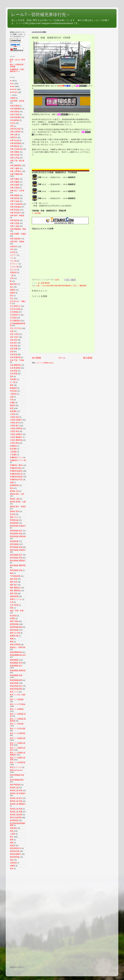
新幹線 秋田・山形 (17, 494)
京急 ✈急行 (14, 337)
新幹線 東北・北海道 (18, 507)
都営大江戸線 (15, 633)
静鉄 (12, 573)
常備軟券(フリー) (16, 457)
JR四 (12, 126)
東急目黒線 (14, 683)
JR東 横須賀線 (15, 143)
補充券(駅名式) (16, 848)
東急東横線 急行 (16, 666)
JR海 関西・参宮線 (17, 101)
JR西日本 (14, 137)
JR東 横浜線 (15, 146)
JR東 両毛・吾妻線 (17, 242)
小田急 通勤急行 (16, 437)
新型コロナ (14, 517)
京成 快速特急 (15, 357)
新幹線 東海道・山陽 (18, 502)
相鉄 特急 (14, 593)
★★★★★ (14, 92)
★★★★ (13, 89)
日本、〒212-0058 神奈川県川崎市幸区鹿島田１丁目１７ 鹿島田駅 (61, 286)
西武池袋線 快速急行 (18, 550)
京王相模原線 (15, 321)
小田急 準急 (14, 431)
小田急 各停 (14, 423)
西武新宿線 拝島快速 (18, 537)
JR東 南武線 (45, 283)
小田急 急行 (14, 426)
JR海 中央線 (15, 114)
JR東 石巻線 (15, 188)
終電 (12, 408)
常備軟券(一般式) (16, 465)
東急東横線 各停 (16, 663)
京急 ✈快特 (14, 334)
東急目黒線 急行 (16, 686)
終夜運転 (13, 411)
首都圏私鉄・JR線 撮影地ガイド (18, 70)
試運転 (12, 403)
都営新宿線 (14, 624)
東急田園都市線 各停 (18, 655)
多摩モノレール (16, 599)
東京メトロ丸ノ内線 (18, 695)
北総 (12, 860)
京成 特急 (14, 371)
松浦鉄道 (13, 446)
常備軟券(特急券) (16, 477)
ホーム (62, 358)
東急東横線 (14, 660)
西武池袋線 (14, 544)
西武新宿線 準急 (16, 534)
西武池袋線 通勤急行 (18, 561)
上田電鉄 (13, 452)
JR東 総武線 (15, 198)
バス (12, 258)
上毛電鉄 (13, 455)
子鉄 (12, 400)
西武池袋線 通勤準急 (18, 565)
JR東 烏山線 (15, 140)
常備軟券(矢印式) (16, 480)
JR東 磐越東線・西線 (18, 229)
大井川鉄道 (14, 605)
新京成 (12, 514)
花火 (12, 287)
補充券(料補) (15, 857)
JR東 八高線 (15, 226)
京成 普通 (14, 374)
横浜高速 (13, 284)
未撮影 (12, 866)
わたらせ (13, 270)
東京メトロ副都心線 (18, 738)
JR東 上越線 (15, 168)
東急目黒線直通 (16, 689)
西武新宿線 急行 (16, 531)
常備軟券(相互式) (16, 474)
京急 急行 (14, 343)
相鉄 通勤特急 (15, 591)
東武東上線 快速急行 (18, 793)
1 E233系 (36, 213)
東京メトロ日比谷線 (18, 729)
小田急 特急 (14, 443)
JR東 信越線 (15, 182)
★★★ (12, 86)
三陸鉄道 (13, 394)
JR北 (12, 249)
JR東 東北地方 (15, 213)
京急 (12, 331)
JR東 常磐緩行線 (16, 174)
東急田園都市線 (16, 652)
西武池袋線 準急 (16, 558)
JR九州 (13, 123)
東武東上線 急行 (16, 798)
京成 (12, 352)
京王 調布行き (15, 306)
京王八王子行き (16, 328)
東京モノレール (16, 767)
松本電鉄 (13, 449)
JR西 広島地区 (15, 132)
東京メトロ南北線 (17, 724)
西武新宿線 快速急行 (18, 526)
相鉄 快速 (14, 579)
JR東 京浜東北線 (16, 149)
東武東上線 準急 (16, 801)
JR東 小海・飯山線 (17, 161)
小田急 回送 (14, 417)
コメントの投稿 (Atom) (45, 363)
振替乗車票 (14, 485)
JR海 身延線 (15, 112)
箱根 (12, 843)
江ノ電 (12, 382)
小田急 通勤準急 (16, 440)
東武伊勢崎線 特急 (17, 775)
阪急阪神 (13, 388)
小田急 (12, 414)
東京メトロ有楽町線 (18, 763)
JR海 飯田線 (15, 120)
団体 (12, 608)
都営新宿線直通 (16, 627)
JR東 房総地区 (15, 239)
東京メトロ (14, 692)
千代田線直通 (15, 576)
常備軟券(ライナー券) (18, 460)
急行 (12, 296)
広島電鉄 (13, 379)
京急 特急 (14, 346)
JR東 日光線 (15, 223)
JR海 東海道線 (15, 117)
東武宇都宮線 (15, 785)
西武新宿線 (14, 523)
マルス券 (13, 261)
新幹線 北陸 (14, 511)
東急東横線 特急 (16, 675)
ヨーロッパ (14, 264)
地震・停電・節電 (17, 611)
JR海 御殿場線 (15, 109)
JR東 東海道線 (15, 207)
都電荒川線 (14, 636)
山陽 (12, 397)
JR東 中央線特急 (16, 204)
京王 (12, 298)
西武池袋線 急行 (16, 555)
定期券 (12, 618)
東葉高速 (13, 828)
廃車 (12, 840)
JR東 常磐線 (15, 179)
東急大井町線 (15, 645)
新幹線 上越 (14, 499)
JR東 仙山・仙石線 (17, 191)
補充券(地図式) (16, 854)
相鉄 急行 (14, 585)
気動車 (12, 293)
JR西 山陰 (14, 135)
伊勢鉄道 (13, 273)
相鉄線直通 (14, 596)
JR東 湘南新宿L (16, 165)
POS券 (13, 252)
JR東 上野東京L (16, 171)
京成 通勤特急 (15, 365)
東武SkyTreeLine (16, 770)
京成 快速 (14, 354)
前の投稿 (88, 358)
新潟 (12, 488)
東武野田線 (14, 820)
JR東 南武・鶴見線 (17, 216)
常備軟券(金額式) (16, 471)
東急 (12, 642)
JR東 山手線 (15, 158)
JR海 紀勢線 (15, 106)
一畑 (12, 275)
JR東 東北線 (15, 210)
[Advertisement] (60, 162)
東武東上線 (14, 788)
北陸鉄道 (13, 863)
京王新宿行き (15, 315)
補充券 (12, 846)
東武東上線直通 (16, 815)
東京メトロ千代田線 (18, 704)
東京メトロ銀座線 (17, 700)
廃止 (12, 837)
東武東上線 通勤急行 (18, 804)
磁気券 (12, 405)
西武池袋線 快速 (16, 547)
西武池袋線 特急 (16, 570)
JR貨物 (13, 98)
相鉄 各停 (14, 582)
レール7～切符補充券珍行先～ (41, 15)
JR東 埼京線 (15, 155)
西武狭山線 (14, 520)
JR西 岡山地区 (15, 129)
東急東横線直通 (16, 680)
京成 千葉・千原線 (17, 360)
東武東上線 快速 (16, 791)
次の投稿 (36, 358)
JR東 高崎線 (15, 152)
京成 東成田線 (15, 368)
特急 (12, 831)
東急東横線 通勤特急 (18, 671)
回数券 (12, 290)
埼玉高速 (13, 391)
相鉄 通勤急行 (15, 588)
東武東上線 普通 (16, 812)
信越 (12, 482)
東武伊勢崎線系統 (17, 780)
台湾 (12, 602)
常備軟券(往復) (16, 468)
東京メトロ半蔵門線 (18, 733)
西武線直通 (14, 541)
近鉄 (12, 377)
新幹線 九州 (14, 491)
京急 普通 (14, 349)
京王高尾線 (14, 312)
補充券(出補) (15, 851)
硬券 (12, 385)
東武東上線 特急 (16, 809)
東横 (12, 639)
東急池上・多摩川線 (18, 647)
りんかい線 (14, 267)
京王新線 (13, 318)
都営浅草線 (14, 630)
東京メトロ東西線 (17, 709)
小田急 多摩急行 (16, 434)
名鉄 (12, 869)
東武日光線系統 (16, 818)
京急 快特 (14, 340)
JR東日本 (14, 247)
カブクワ (13, 255)
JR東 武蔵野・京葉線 (18, 234)
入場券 (12, 834)
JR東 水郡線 (15, 185)
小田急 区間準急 (16, 429)
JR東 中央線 (15, 201)
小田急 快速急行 (16, 420)
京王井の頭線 (15, 309)
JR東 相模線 (15, 195)
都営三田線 (14, 621)
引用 (12, 278)
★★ (12, 84)
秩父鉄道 (13, 616)
